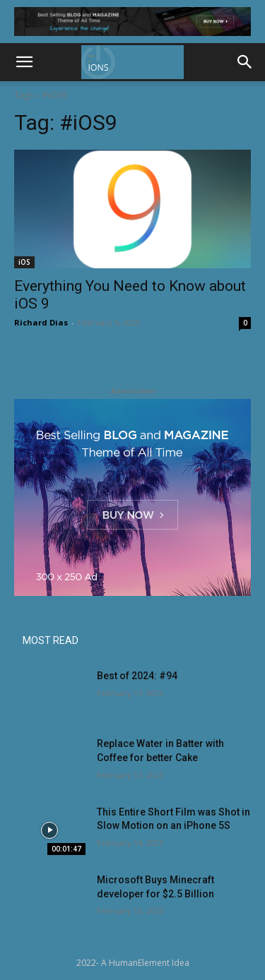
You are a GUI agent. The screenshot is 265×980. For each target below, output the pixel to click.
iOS (24, 262)
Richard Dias (41, 322)
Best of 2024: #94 (137, 676)
